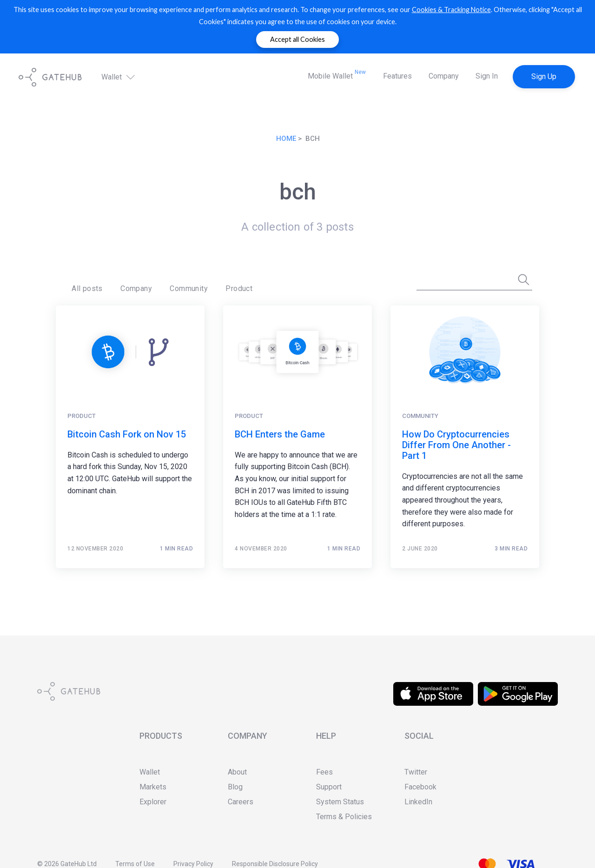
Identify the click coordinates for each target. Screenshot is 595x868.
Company (444, 76)
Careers (241, 802)
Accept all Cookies (297, 39)
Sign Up (544, 76)
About (237, 772)
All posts (84, 286)
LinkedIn (418, 802)
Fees (324, 772)
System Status (340, 802)
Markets (153, 787)
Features (397, 76)
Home (286, 139)
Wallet (119, 77)
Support (329, 787)
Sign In (487, 76)
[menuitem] (84, 286)
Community (173, 286)
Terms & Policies (344, 817)
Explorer (153, 802)
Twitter (416, 772)
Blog (235, 787)
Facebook (420, 787)
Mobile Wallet (337, 75)
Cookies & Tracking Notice (451, 10)
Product (217, 286)
